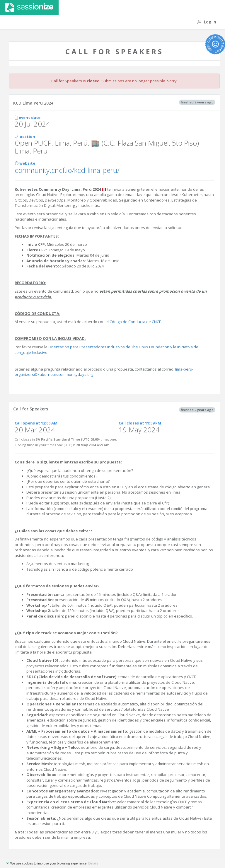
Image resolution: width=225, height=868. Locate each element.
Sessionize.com (29, 7)
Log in (207, 22)
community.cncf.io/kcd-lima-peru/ (67, 170)
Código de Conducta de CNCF (135, 322)
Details (93, 863)
